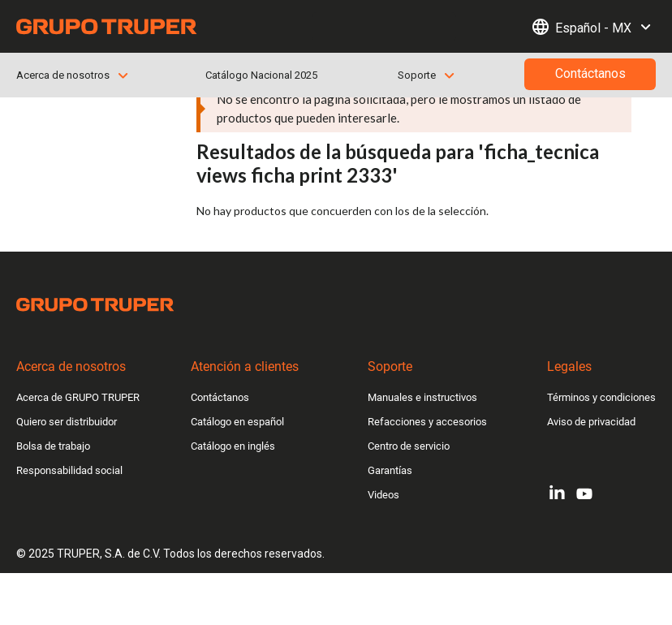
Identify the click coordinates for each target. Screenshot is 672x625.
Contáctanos (220, 397)
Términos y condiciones (601, 397)
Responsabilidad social (69, 470)
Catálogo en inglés (233, 446)
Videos (383, 495)
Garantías (390, 470)
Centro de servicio (409, 446)
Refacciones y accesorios (427, 422)
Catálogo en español (237, 422)
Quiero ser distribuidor (67, 422)
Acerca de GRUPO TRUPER (78, 397)
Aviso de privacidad (591, 422)
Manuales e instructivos (422, 397)
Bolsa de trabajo (53, 446)
